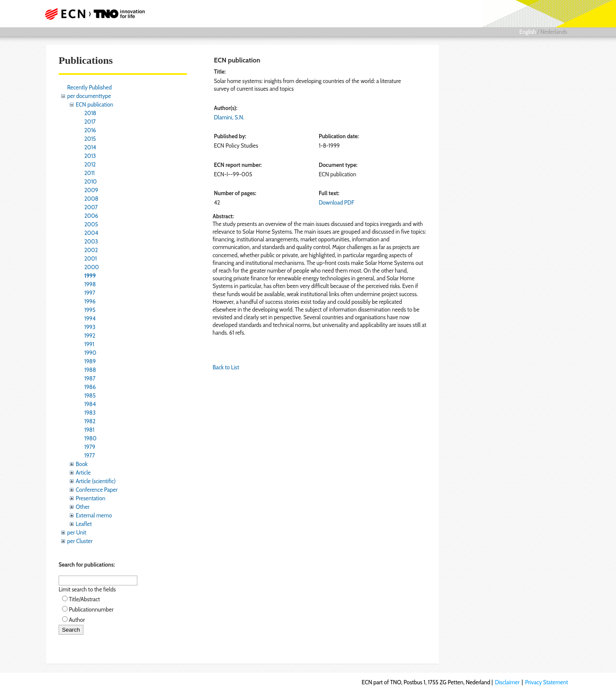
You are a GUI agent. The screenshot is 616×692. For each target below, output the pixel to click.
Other (83, 507)
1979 (90, 447)
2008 (91, 199)
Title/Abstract (84, 599)
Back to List (226, 367)
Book (82, 464)
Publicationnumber (91, 609)
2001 (90, 258)
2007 (91, 207)
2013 (90, 156)
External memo (94, 515)
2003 (91, 241)
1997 (90, 293)
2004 (91, 233)
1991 (89, 344)
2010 (90, 181)
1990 (90, 353)
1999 (90, 276)
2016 (90, 130)
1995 (90, 310)
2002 (91, 250)
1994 (90, 318)
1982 (90, 421)
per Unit (77, 532)
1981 (89, 430)
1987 (90, 378)
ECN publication (95, 104)
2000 (92, 267)
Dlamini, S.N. (229, 117)
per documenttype (89, 96)
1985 (90, 395)
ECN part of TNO (92, 14)
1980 (90, 438)
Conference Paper (97, 490)
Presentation (90, 498)
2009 (91, 190)
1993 (90, 327)
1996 (90, 301)
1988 (90, 370)
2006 (91, 216)
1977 (90, 455)
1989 (90, 361)
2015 (90, 139)
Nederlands (554, 32)
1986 (90, 387)
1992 (90, 336)
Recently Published (89, 87)
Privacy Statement (546, 682)
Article (83, 472)
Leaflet (84, 524)
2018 (90, 113)
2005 (91, 224)
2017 (90, 122)
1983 (90, 413)
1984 (90, 404)
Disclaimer (507, 682)
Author (77, 620)
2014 (90, 147)
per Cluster (80, 541)
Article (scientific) (96, 481)
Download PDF (336, 202)
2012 (90, 164)
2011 (89, 173)
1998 (90, 284)
